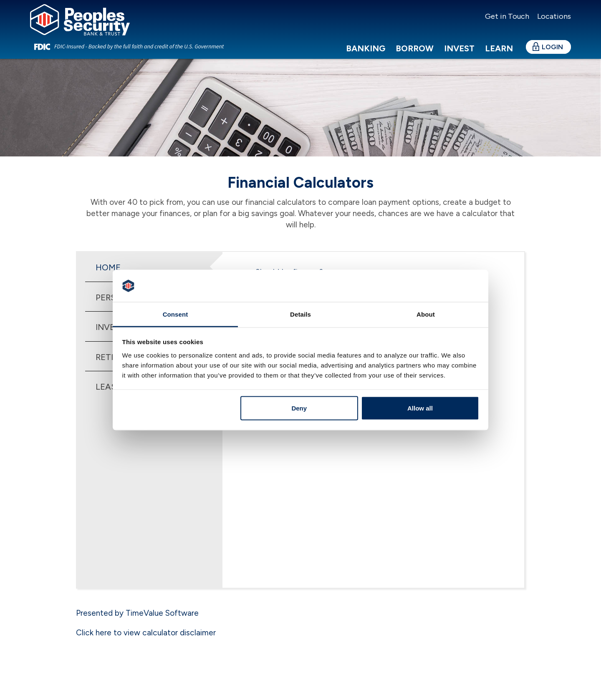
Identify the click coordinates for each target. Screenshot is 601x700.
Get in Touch (507, 16)
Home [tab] (108, 267)
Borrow (415, 58)
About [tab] (426, 314)
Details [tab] (300, 314)
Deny (299, 408)
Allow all (420, 408)
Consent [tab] (176, 314)
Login (552, 57)
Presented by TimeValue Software (137, 613)
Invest (459, 58)
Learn (499, 58)
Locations (553, 16)
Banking (366, 58)
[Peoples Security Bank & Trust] (91, 25)
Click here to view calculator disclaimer (146, 633)
